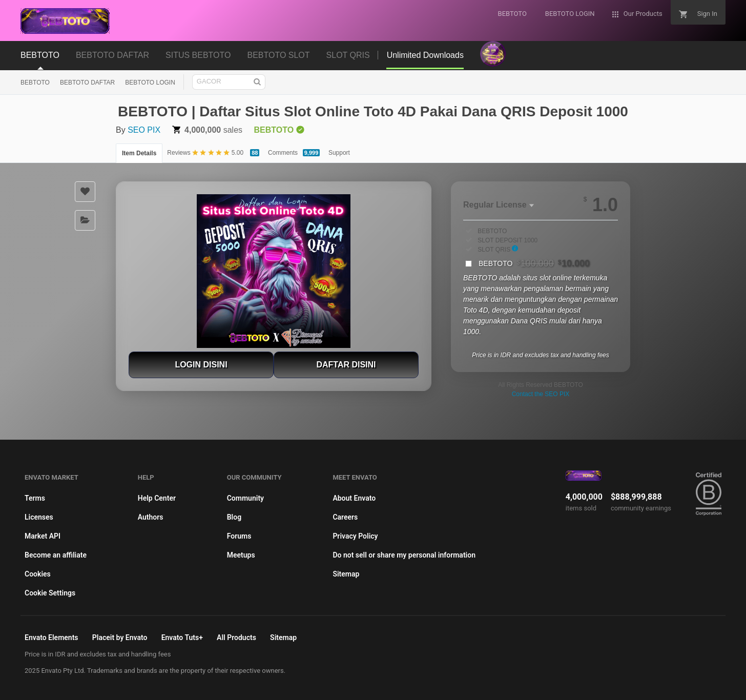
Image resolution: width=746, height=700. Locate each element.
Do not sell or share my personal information (404, 555)
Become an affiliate (56, 555)
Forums (239, 536)
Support (339, 153)
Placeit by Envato (120, 637)
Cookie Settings (50, 593)
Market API (43, 536)
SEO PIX (144, 130)
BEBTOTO (35, 83)
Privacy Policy (355, 536)
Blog (234, 517)
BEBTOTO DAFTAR (87, 83)
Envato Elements (51, 637)
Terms (35, 498)
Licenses (39, 517)
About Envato (354, 498)
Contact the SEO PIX (541, 394)
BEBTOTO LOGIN (150, 83)
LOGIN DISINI (201, 365)
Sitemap (346, 574)
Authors (151, 517)
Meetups (241, 555)
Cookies (38, 574)
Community (245, 498)
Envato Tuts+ (182, 637)
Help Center (157, 498)
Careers (345, 517)
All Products (236, 637)
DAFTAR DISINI (346, 365)
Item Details (139, 153)
